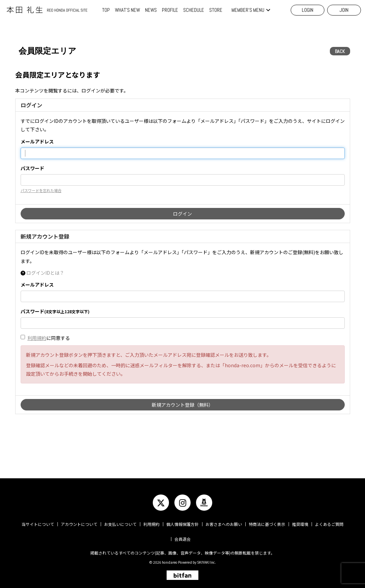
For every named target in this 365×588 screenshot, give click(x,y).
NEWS (151, 10)
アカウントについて (79, 524)
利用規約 (37, 338)
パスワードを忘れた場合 (41, 190)
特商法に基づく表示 (267, 524)
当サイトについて (38, 524)
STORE (216, 10)
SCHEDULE (194, 10)
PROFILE (170, 10)
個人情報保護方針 (182, 524)
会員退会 (182, 539)
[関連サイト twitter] (161, 503)
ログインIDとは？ (45, 273)
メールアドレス (37, 141)
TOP (106, 10)
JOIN (344, 10)
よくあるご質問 (329, 524)
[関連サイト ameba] (204, 503)
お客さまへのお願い (224, 524)
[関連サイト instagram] (182, 503)
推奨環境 (300, 524)
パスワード (32, 168)
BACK (340, 51)
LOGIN (308, 10)
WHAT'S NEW (127, 10)
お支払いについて (120, 524)
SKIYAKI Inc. (206, 562)
